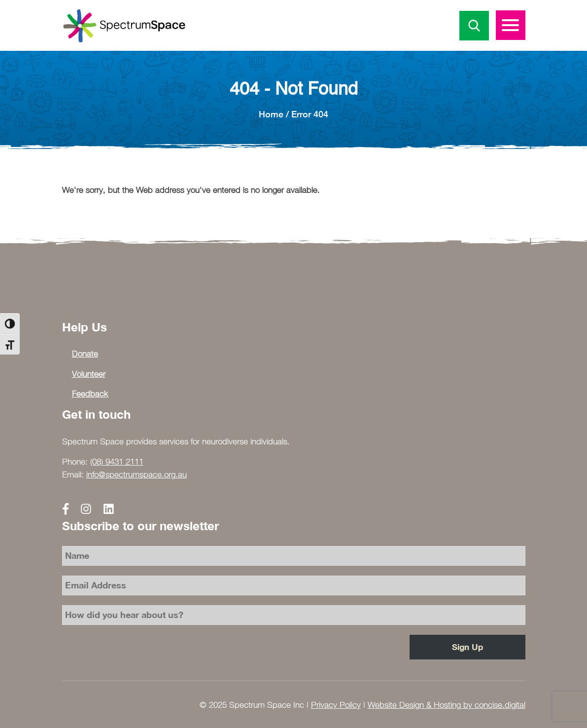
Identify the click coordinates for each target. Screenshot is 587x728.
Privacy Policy (336, 705)
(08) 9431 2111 (117, 462)
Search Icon (474, 26)
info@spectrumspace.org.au (137, 474)
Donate (85, 354)
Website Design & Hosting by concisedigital (447, 705)
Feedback (90, 394)
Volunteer (89, 374)
